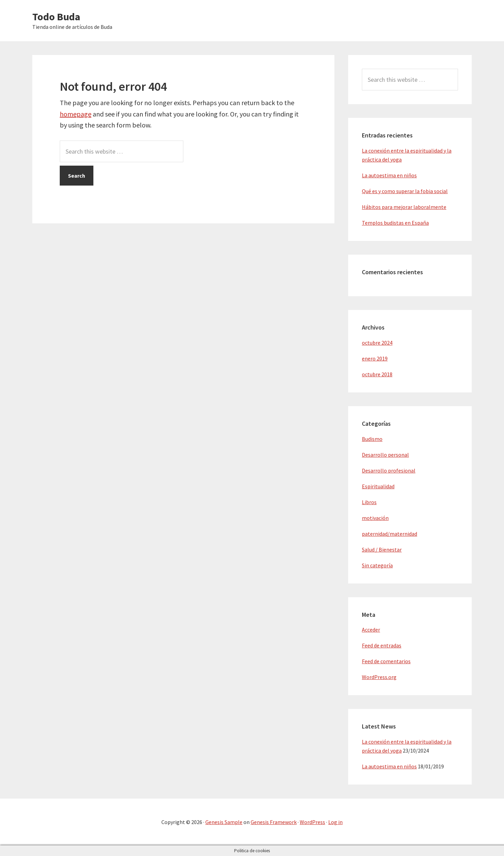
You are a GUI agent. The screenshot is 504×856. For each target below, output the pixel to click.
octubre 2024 (377, 343)
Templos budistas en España (395, 223)
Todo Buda (56, 16)
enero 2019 (375, 358)
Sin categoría (377, 565)
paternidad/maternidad (390, 534)
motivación (375, 518)
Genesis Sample (224, 822)
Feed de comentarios (386, 661)
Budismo (372, 439)
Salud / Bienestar (382, 549)
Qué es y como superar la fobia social (405, 191)
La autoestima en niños (389, 175)
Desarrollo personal (385, 455)
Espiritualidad (378, 486)
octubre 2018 (377, 374)
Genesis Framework (274, 822)
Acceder (371, 630)
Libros (369, 502)
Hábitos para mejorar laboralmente (404, 207)
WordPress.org (379, 677)
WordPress (312, 822)
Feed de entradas (382, 645)
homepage (76, 114)
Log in (335, 822)
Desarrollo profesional (389, 470)
